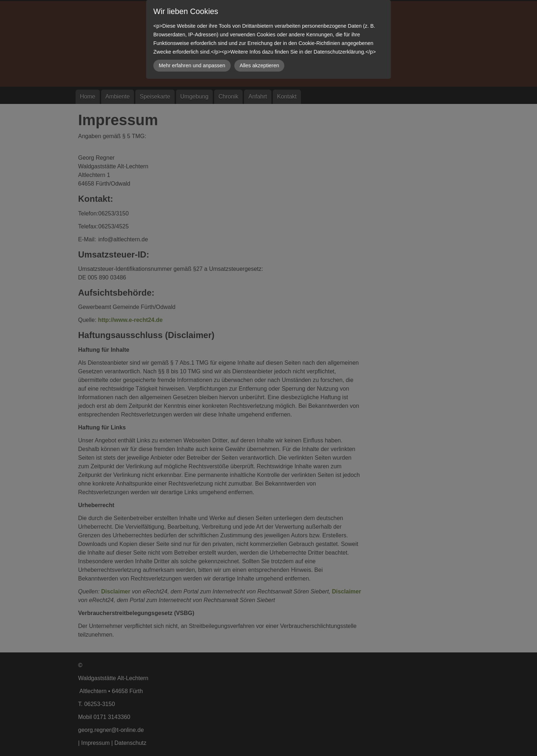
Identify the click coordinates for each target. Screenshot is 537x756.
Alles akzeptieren (260, 65)
